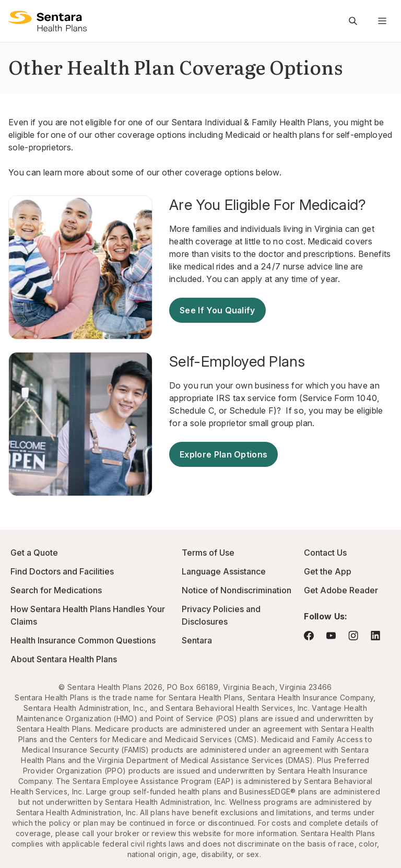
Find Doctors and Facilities (62, 571)
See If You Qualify (217, 310)
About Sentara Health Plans (64, 659)
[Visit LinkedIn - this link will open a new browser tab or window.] (375, 636)
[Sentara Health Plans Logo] (48, 21)
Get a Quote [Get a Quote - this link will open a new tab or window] (34, 553)
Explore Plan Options (223, 454)
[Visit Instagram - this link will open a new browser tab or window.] (353, 636)
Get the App (328, 571)
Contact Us (325, 553)
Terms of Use (208, 553)
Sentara (197, 640)
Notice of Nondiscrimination (237, 590)
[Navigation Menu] (382, 21)
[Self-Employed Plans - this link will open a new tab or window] (281, 361)
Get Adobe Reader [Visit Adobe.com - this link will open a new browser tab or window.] (341, 590)
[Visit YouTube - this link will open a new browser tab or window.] (331, 636)
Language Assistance (224, 571)
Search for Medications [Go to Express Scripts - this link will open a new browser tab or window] (56, 590)
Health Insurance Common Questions (83, 640)
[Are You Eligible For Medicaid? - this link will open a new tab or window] (281, 205)
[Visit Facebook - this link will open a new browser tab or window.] (309, 636)
